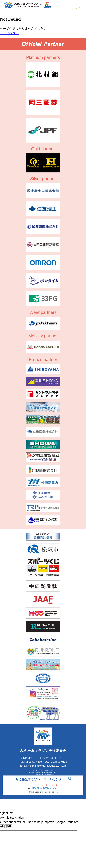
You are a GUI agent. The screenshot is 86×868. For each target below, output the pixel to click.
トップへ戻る (9, 33)
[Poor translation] (8, 826)
